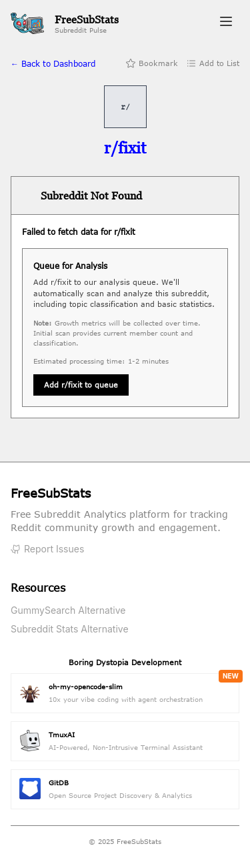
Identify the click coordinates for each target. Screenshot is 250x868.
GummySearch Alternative (68, 610)
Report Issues (47, 549)
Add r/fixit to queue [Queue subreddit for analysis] (81, 385)
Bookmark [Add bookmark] (152, 63)
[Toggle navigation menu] (226, 23)
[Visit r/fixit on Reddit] (125, 148)
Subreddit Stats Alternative (70, 629)
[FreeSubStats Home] (65, 24)
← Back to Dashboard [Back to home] (53, 63)
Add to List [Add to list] (213, 63)
